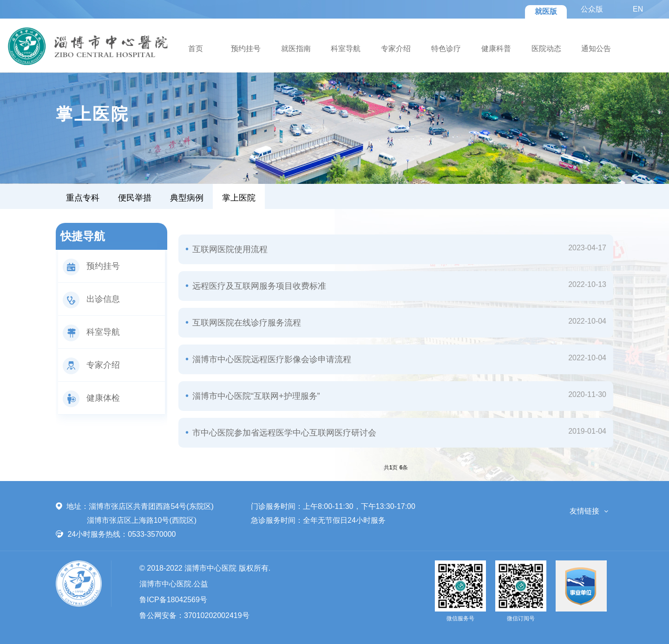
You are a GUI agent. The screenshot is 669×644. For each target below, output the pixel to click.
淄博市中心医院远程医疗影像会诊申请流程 (271, 359)
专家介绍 (396, 49)
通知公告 (596, 49)
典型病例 (187, 198)
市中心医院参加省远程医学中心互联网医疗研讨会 (283, 433)
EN (638, 9)
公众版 (592, 9)
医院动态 (546, 49)
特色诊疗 (446, 49)
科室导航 (346, 49)
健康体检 (91, 398)
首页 (196, 49)
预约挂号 (246, 49)
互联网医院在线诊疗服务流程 (246, 323)
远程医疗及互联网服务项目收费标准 (258, 286)
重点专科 (83, 198)
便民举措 (135, 198)
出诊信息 (91, 299)
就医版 (546, 11)
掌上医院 (239, 198)
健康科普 (496, 49)
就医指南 (296, 49)
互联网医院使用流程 (229, 249)
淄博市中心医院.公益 (174, 584)
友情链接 (584, 511)
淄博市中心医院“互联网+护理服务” (255, 396)
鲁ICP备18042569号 (173, 600)
